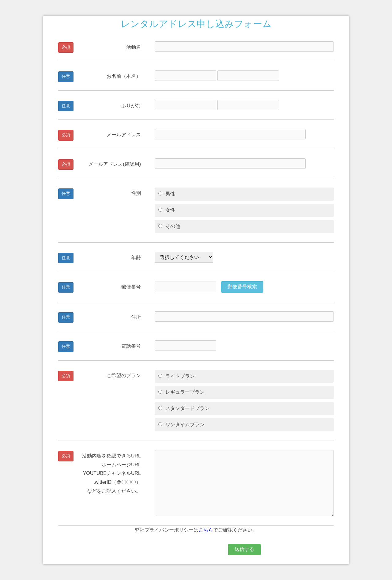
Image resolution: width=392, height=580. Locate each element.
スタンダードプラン (184, 408)
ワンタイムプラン (181, 425)
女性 (167, 210)
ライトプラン (177, 376)
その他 (169, 226)
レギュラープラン (181, 392)
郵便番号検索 (242, 287)
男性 (167, 194)
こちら (206, 530)
